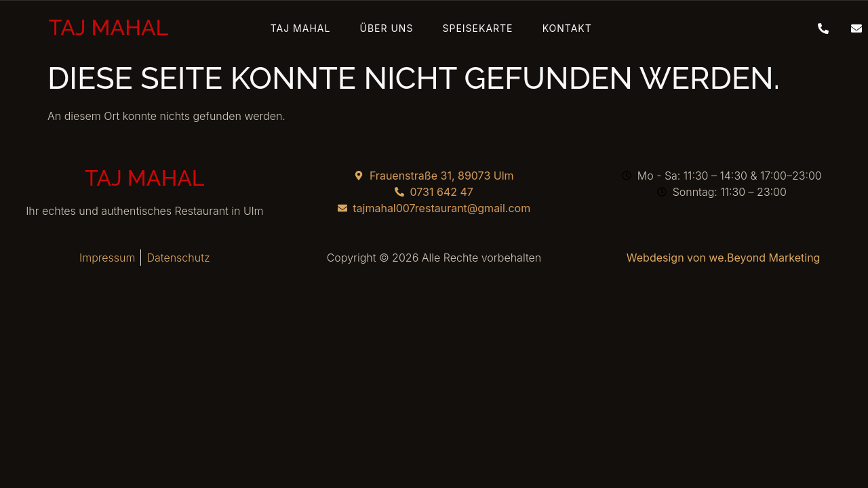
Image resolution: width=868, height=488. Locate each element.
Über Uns (394, 28)
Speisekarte (470, 28)
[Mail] (852, 28)
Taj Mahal (324, 28)
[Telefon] (818, 28)
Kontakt (544, 28)
